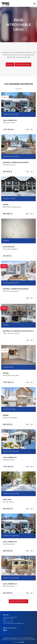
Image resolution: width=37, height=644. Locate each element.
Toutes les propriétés (19, 601)
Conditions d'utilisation (16, 640)
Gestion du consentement (29, 640)
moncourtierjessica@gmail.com (16, 623)
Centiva (22, 642)
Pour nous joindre (23, 65)
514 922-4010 (9, 622)
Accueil (10, 65)
